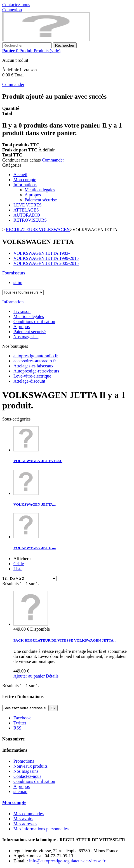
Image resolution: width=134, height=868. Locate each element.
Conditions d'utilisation (34, 321)
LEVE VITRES (28, 205)
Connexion (12, 10)
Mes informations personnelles (41, 829)
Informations (25, 185)
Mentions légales (40, 190)
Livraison (22, 311)
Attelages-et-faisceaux (33, 366)
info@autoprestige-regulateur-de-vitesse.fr (67, 861)
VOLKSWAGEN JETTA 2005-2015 (46, 263)
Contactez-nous (16, 5)
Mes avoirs (23, 819)
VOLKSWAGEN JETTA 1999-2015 (46, 258)
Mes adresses (25, 824)
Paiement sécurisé (41, 200)
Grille (19, 564)
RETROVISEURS (30, 220)
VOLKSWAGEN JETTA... (35, 504)
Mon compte (25, 180)
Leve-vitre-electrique (32, 376)
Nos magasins (26, 337)
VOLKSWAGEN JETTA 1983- (42, 253)
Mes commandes (29, 814)
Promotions (24, 761)
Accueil (20, 175)
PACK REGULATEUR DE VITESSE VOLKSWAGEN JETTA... (65, 640)
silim (18, 282)
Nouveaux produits (30, 766)
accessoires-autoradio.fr (35, 361)
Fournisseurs (14, 273)
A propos (33, 195)
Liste (18, 569)
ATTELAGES (26, 210)
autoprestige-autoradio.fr (36, 356)
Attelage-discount (29, 381)
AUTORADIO (27, 215)
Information (13, 302)
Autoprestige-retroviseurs (36, 371)
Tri (5, 578)
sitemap (20, 791)
